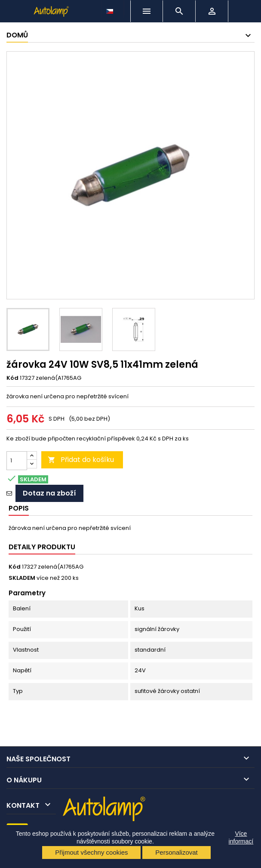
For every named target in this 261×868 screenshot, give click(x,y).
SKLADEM (22, 578)
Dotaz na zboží (49, 493)
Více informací (241, 837)
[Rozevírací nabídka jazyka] (111, 9)
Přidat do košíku (81, 460)
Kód (12, 378)
